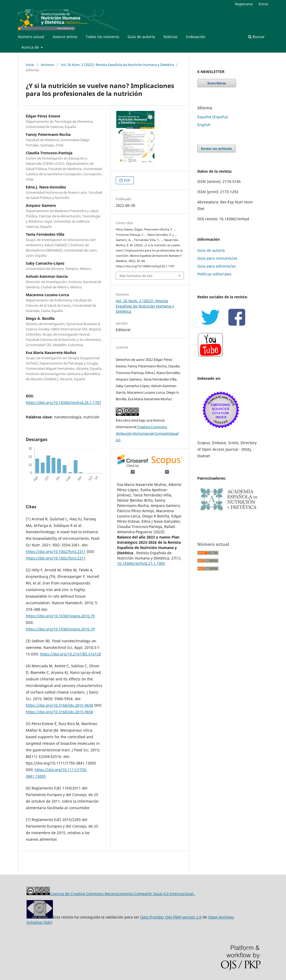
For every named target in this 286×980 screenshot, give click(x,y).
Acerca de (31, 47)
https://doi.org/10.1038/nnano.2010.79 (60, 616)
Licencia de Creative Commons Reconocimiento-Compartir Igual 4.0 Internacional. (123, 894)
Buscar (256, 37)
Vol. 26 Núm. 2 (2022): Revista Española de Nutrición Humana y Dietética (117, 65)
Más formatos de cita (136, 276)
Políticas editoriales (214, 274)
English (204, 125)
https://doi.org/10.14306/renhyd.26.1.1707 (64, 402)
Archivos (47, 65)
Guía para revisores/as (217, 258)
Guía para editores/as (217, 266)
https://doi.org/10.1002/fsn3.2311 (56, 551)
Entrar (264, 4)
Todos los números (102, 37)
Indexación (196, 37)
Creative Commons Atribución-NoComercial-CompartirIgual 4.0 (147, 433)
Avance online (65, 37)
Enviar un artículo (216, 148)
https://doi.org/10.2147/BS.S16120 (71, 654)
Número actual (31, 37)
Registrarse (244, 4)
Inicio (30, 65)
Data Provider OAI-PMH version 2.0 (171, 917)
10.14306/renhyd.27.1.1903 (141, 563)
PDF (127, 180)
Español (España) (213, 117)
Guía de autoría (141, 37)
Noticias (170, 37)
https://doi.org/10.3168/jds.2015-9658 (59, 705)
